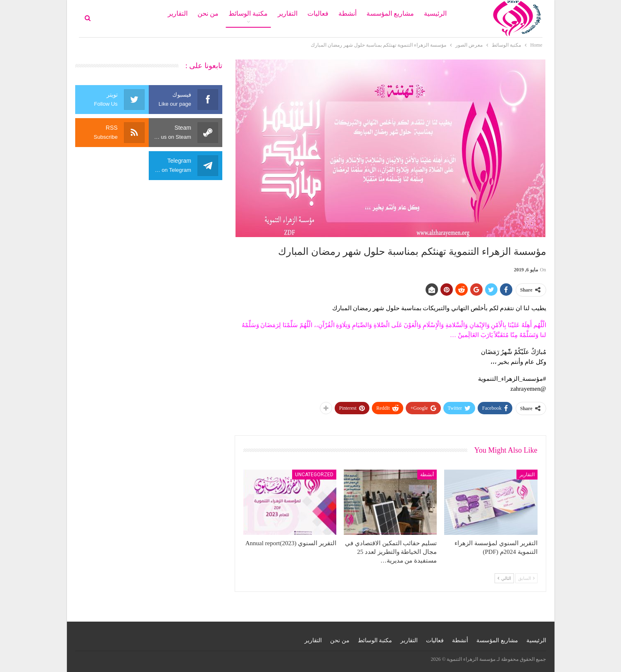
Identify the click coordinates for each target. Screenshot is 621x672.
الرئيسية (435, 13)
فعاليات (318, 13)
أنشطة (347, 13)
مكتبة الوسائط (248, 13)
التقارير (288, 13)
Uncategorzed (314, 475)
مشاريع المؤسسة (390, 13)
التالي (504, 578)
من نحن (208, 13)
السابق (526, 578)
